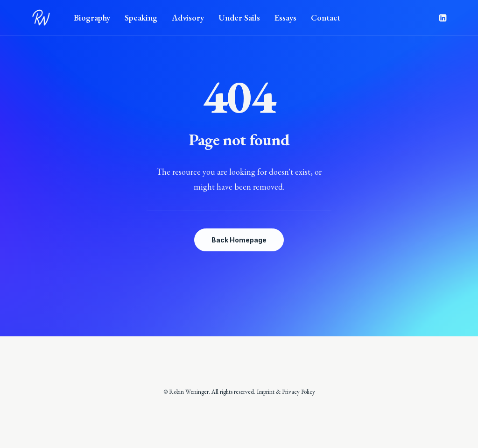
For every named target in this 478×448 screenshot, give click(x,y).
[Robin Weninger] (41, 18)
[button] (442, 18)
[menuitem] (92, 18)
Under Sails (239, 18)
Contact (326, 18)
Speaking (141, 18)
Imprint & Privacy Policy (286, 392)
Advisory (188, 18)
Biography (92, 18)
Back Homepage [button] (239, 240)
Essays (285, 18)
